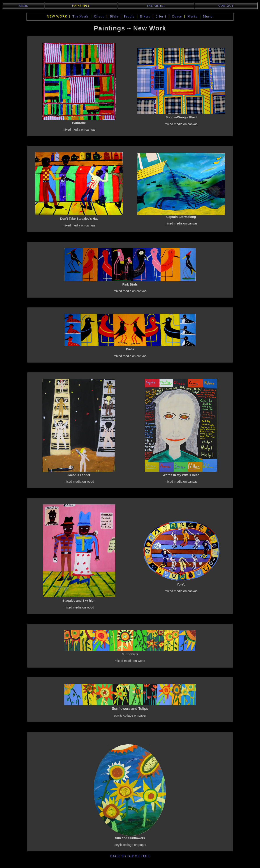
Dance (177, 16)
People (129, 16)
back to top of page (130, 856)
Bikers (145, 16)
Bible (114, 16)
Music (208, 16)
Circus (99, 16)
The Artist (156, 6)
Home (23, 6)
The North (80, 16)
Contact (226, 6)
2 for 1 (161, 16)
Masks (192, 16)
